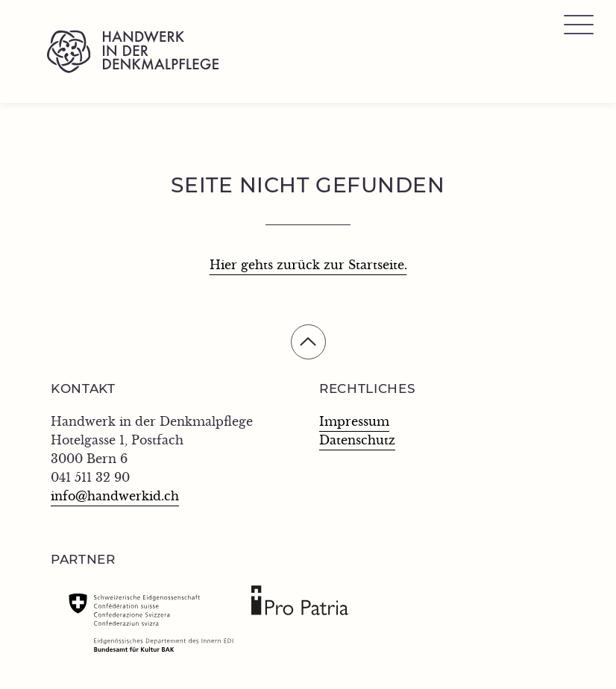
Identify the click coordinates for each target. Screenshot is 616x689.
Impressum (354, 422)
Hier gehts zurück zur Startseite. (308, 265)
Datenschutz (357, 441)
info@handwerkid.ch (115, 497)
